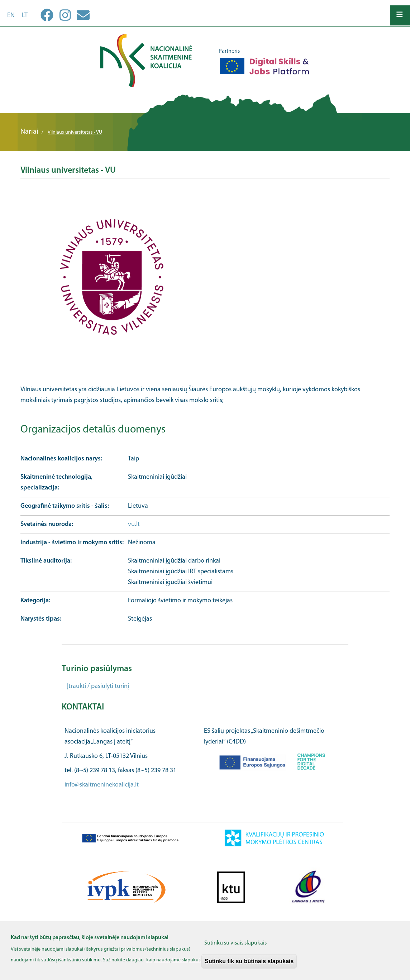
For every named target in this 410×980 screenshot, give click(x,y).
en (11, 16)
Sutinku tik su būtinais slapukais (249, 965)
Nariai (29, 132)
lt (25, 16)
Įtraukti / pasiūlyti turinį (98, 686)
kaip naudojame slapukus (173, 964)
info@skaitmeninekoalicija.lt (102, 785)
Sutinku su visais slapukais (235, 947)
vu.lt (134, 524)
